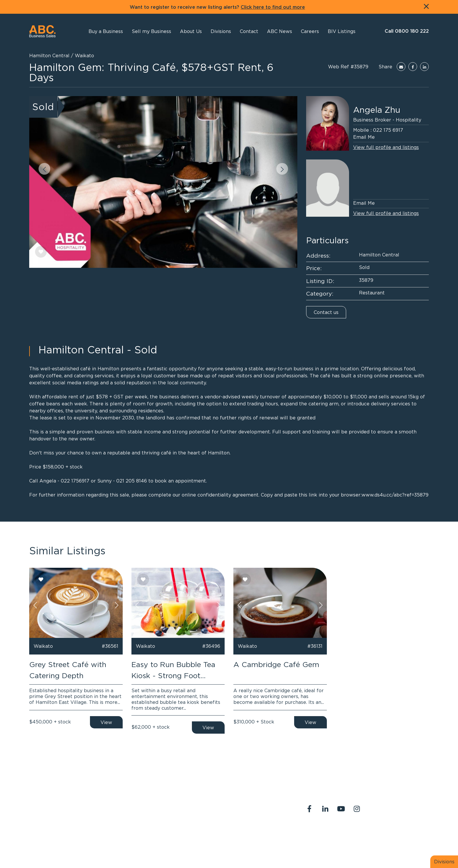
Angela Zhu (377, 110)
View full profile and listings (386, 147)
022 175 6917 (388, 130)
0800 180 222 (204, 806)
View (106, 722)
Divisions (444, 862)
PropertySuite (216, 850)
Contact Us (342, 833)
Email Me (364, 137)
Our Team (372, 833)
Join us (397, 833)
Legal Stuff (315, 840)
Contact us (326, 312)
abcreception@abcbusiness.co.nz (224, 813)
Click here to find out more (273, 7)
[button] (191, 31)
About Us (312, 833)
